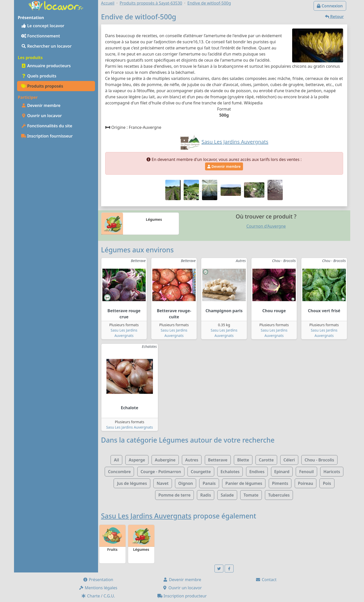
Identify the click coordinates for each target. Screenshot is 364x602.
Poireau (306, 483)
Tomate (251, 495)
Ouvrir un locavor (42, 116)
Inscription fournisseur (47, 136)
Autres (192, 460)
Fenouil (306, 472)
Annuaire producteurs (46, 66)
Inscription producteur (182, 596)
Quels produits (39, 76)
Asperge (137, 460)
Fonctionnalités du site (47, 126)
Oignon (186, 483)
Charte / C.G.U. (98, 596)
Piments (280, 483)
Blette (243, 460)
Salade (227, 495)
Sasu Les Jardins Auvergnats (130, 427)
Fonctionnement (41, 36)
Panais (209, 483)
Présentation (98, 580)
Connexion (330, 6)
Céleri (289, 460)
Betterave (218, 460)
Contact (266, 580)
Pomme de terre (174, 495)
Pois (327, 483)
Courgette (201, 472)
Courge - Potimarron (161, 472)
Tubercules (279, 495)
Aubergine (165, 460)
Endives (257, 472)
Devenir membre (41, 105)
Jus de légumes (132, 483)
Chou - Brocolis (319, 460)
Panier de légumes (244, 483)
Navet (163, 483)
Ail (116, 460)
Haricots (332, 472)
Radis (206, 495)
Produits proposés (42, 86)
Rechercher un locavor (46, 46)
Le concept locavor (43, 26)
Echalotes (230, 472)
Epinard (282, 472)
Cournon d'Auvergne (266, 226)
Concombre (119, 472)
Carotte (266, 460)
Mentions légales (98, 588)
